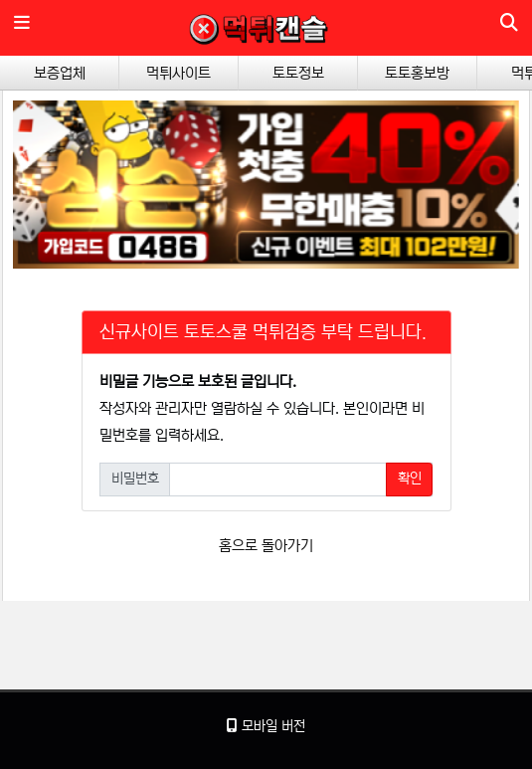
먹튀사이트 (178, 73)
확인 (410, 479)
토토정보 (298, 73)
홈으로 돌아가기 (266, 546)
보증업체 (60, 73)
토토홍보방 (417, 73)
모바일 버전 (266, 726)
